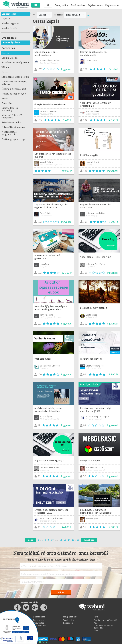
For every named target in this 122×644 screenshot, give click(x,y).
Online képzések (11, 42)
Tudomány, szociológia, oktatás (14, 83)
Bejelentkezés (95, 5)
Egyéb (5, 72)
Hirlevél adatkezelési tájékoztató (104, 627)
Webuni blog (39, 623)
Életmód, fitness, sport (14, 89)
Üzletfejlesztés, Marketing (10, 109)
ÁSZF (96, 623)
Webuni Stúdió (39, 626)
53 (78, 540)
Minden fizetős (9, 28)
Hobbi (5, 98)
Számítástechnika (11, 122)
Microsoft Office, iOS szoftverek (12, 116)
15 (73, 540)
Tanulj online (61, 5)
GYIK (96, 631)
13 (65, 540)
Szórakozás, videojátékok (15, 77)
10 (52, 540)
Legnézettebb (9, 14)
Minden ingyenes (10, 23)
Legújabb (6, 18)
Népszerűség (75, 15)
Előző (30, 540)
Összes (5, 53)
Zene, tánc (7, 103)
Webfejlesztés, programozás (9, 133)
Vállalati (6, 67)
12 (61, 540)
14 (69, 540)
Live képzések (9, 38)
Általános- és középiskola (15, 62)
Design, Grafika (10, 58)
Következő (89, 540)
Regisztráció (112, 5)
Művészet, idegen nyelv (14, 94)
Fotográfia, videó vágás (14, 127)
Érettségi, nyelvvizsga (13, 139)
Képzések (68, 623)
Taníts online (78, 5)
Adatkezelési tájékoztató (106, 620)
